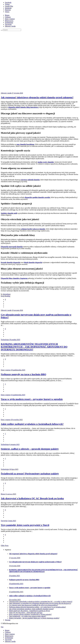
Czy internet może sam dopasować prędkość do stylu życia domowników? (33, 605)
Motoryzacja (9, 21)
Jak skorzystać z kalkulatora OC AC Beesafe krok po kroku (32, 498)
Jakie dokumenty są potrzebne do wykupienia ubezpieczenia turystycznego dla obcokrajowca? (40, 603)
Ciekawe (8, 17)
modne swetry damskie (46, 162)
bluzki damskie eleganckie (33, 262)
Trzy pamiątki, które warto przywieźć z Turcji (25, 525)
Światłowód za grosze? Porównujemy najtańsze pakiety (30, 474)
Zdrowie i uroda (10, 26)
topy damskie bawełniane (25, 144)
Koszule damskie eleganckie (11, 262)
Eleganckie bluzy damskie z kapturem (14, 278)
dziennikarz (7, 294)
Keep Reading (5, 296)
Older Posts (5, 546)
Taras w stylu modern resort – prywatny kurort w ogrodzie (32, 399)
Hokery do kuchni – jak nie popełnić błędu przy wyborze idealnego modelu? (34, 618)
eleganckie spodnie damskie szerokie (37, 197)
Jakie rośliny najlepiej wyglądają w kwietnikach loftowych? (32, 424)
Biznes (7, 15)
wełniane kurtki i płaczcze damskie (33, 229)
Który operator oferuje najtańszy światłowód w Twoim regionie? (30, 614)
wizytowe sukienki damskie (30, 180)
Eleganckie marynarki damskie (12, 247)
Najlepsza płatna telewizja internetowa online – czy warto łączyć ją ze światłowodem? (37, 607)
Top (2, 627)
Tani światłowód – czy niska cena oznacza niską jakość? (28, 616)
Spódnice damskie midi (9, 213)
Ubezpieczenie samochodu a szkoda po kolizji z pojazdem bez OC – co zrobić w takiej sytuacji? (41, 602)
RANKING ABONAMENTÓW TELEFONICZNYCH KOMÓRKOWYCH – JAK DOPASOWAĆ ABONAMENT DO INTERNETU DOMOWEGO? (34, 347)
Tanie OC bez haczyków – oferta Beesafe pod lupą (26, 613)
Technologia (9, 23)
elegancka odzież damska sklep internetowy (23, 107)
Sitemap (8, 620)
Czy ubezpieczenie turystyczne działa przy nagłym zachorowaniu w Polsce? (35, 562)
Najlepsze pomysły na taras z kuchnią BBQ (23, 374)
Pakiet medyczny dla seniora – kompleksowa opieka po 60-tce (30, 611)
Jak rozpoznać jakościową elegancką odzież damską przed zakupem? (37, 97)
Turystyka (8, 24)
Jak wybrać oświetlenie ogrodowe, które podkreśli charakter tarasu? (31, 609)
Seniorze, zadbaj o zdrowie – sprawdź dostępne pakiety (30, 449)
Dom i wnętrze (10, 19)
